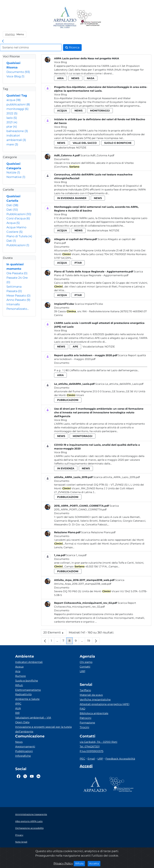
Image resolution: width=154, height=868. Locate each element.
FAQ (82, 709)
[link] (3, 41)
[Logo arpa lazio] (65, 18)
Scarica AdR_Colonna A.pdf (97, 155)
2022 (12, 113)
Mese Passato (18, 296)
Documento (18, 72)
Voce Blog (15, 76)
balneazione (17, 131)
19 (90, 642)
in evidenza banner (72, 198)
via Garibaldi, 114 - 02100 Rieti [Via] (98, 742)
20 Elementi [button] (55, 633)
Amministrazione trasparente (31, 814)
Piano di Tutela (19, 236)
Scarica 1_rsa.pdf (76, 555)
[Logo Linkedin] (38, 776)
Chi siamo (86, 662)
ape (75, 347)
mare (12, 144)
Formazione (87, 723)
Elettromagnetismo (28, 690)
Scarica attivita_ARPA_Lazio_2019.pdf (117, 477)
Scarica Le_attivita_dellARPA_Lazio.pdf (119, 384)
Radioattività (23, 694)
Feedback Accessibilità (120, 759)
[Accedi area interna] (86, 767)
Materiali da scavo (91, 695)
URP (82, 671)
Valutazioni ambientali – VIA (33, 718)
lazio (12, 118)
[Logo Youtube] (32, 776)
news (75, 78)
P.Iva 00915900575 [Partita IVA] (92, 751)
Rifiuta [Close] (80, 863)
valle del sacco (85, 143)
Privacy (19, 835)
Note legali (21, 842)
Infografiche (23, 756)
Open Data (22, 722)
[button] (15, 34)
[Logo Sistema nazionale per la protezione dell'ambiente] (89, 18)
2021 (12, 122)
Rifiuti (19, 685)
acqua (14, 100)
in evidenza (66, 468)
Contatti (85, 667)
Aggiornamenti (25, 747)
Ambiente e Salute (27, 699)
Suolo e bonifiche (27, 681)
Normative (16, 177)
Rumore (21, 676)
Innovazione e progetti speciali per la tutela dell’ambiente (43, 729)
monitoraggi (17, 109)
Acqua (13, 223)
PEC (82, 759)
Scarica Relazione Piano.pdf (98, 532)
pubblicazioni (18, 104)
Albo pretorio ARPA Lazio (29, 821)
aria (60, 78)
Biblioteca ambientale (94, 713)
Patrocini (86, 718)
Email (91, 759)
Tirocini (84, 727)
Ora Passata (17, 273)
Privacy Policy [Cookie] (63, 863)
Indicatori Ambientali (29, 662)
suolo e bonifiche (118, 143)
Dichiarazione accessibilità (29, 828)
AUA (18, 708)
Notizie (13, 172)
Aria (18, 671)
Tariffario (85, 690)
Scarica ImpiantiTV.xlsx (89, 304)
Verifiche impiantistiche (95, 700)
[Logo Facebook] (19, 776)
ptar (12, 127)
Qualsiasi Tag (17, 95)
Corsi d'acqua (18, 218)
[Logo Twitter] (25, 776)
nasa (91, 78)
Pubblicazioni (19, 214)
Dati (12, 205)
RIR (17, 713)
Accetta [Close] (95, 863)
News (19, 742)
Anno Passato (18, 300)
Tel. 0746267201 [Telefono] (90, 747)
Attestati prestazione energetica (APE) (105, 704)
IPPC (18, 704)
